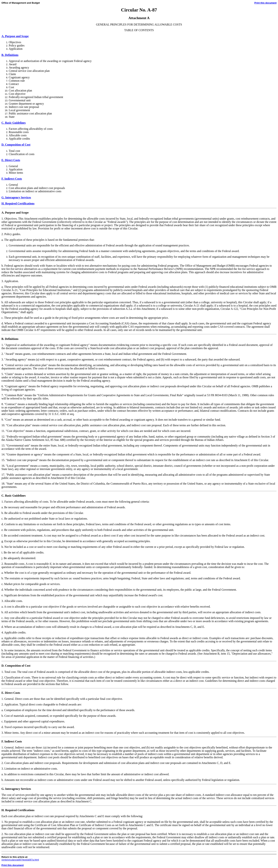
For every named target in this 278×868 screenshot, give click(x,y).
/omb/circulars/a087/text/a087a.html (20, 860)
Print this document (265, 3)
